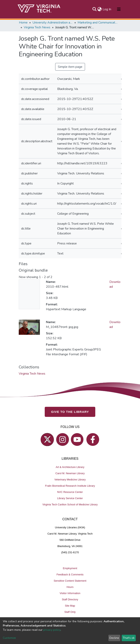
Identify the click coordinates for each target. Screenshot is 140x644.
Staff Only (70, 612)
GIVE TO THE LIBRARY (70, 412)
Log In (107, 9)
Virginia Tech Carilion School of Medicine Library (70, 504)
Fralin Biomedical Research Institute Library (70, 486)
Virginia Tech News (37, 27)
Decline (114, 638)
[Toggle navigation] (119, 9)
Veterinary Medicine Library (70, 480)
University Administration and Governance (53, 23)
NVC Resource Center (70, 492)
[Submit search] (95, 9)
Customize (9, 638)
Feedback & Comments (70, 574)
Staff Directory (70, 599)
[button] (100, 9)
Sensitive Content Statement (70, 581)
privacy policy (52, 630)
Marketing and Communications (98, 23)
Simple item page (70, 67)
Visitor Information (70, 593)
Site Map (70, 606)
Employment (70, 568)
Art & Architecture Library (70, 467)
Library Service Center (70, 498)
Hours (70, 587)
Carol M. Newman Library (70, 473)
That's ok (129, 638)
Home (23, 23)
